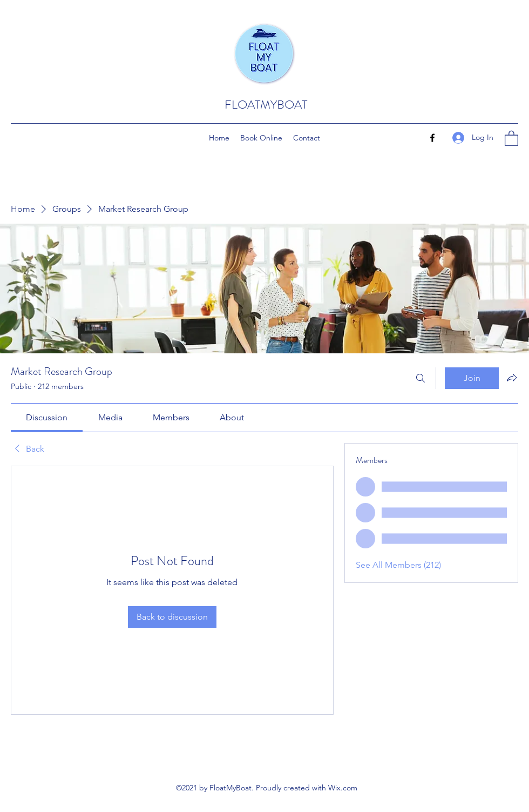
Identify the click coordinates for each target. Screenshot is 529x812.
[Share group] (512, 378)
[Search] (421, 378)
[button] (511, 138)
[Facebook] (432, 138)
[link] (47, 417)
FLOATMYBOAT (266, 105)
